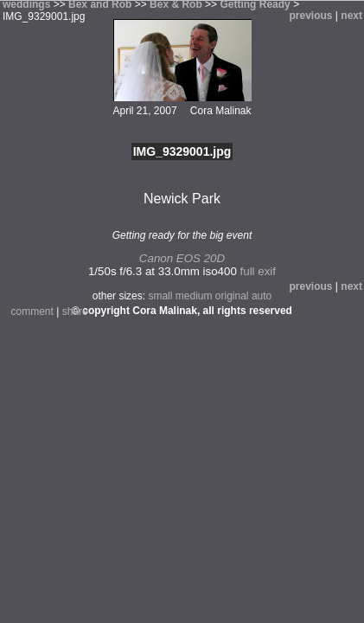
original (232, 296)
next (351, 16)
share (75, 311)
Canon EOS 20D (182, 258)
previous (311, 16)
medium (194, 296)
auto (262, 296)
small (160, 296)
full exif (258, 271)
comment (32, 311)
